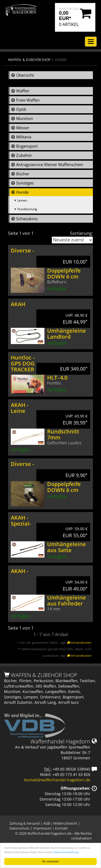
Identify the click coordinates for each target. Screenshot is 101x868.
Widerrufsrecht (65, 823)
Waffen (23, 91)
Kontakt (61, 828)
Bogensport (27, 146)
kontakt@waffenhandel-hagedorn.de (57, 780)
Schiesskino (27, 219)
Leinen (22, 200)
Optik (21, 109)
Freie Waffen (28, 100)
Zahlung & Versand (25, 823)
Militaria (24, 137)
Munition (25, 118)
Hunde (22, 192)
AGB (46, 823)
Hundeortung (27, 209)
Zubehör (24, 155)
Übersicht (25, 75)
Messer (23, 128)
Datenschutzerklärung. (66, 852)
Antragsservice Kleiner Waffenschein (50, 164)
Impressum (42, 828)
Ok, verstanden (50, 861)
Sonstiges (25, 183)
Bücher (23, 174)
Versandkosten (79, 642)
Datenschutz (20, 828)
